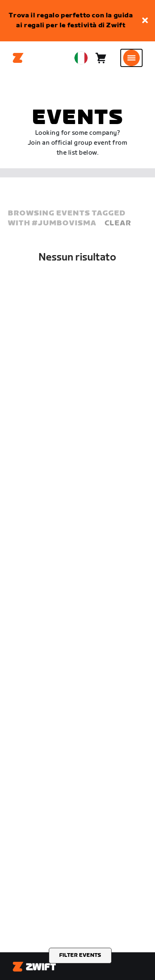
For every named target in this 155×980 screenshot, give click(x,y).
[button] (145, 21)
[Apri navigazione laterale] (131, 58)
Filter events (80, 955)
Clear (118, 223)
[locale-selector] (81, 58)
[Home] (18, 58)
